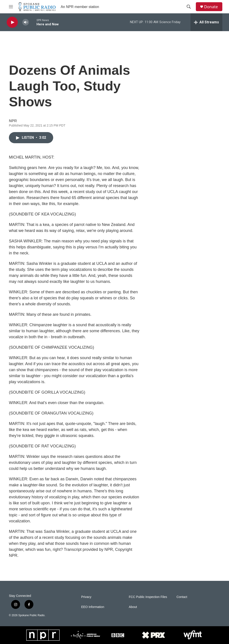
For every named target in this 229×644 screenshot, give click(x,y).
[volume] (26, 22)
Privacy (86, 597)
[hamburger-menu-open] (11, 7)
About (133, 607)
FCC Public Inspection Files (148, 597)
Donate (211, 7)
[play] (12, 22)
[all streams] (206, 22)
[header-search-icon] (189, 7)
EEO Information (93, 607)
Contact (182, 597)
